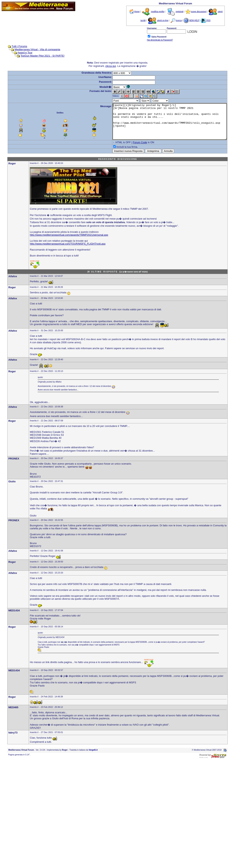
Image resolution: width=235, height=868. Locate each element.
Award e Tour (19, 53)
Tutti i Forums (13, 46)
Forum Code (134, 149)
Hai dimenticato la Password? (160, 40)
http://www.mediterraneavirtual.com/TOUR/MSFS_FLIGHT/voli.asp (68, 251)
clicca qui (111, 66)
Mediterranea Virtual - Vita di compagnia (32, 49)
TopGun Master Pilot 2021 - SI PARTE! (37, 56)
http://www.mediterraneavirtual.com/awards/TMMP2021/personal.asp (69, 242)
